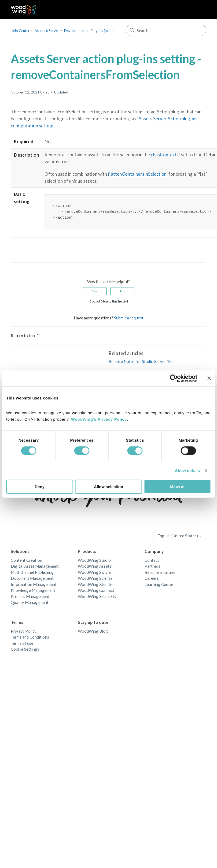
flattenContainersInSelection (137, 174)
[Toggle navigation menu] (197, 10)
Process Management (30, 597)
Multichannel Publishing (32, 573)
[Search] (166, 30)
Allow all (177, 487)
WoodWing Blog (93, 632)
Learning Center (159, 585)
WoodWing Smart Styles (100, 597)
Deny (40, 487)
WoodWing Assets (95, 567)
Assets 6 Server (47, 31)
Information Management (34, 585)
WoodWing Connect (96, 591)
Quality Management (30, 603)
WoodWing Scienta (95, 579)
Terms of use (22, 644)
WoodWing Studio (94, 561)
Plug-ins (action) (103, 31)
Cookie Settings (25, 650)
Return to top (26, 336)
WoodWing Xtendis (95, 585)
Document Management (32, 579)
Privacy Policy (24, 632)
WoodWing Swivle (94, 573)
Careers (152, 579)
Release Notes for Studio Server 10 (140, 362)
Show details (188, 470)
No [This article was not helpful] (122, 292)
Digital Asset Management (35, 567)
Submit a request (129, 319)
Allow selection (108, 487)
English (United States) (180, 536)
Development (75, 31)
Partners (152, 567)
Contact (152, 561)
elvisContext (164, 155)
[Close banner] (209, 378)
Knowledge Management (33, 591)
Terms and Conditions (30, 638)
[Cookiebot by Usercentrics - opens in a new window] (174, 378)
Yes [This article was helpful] (95, 292)
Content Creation (26, 561)
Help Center (20, 31)
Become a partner (160, 573)
